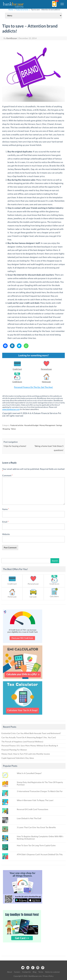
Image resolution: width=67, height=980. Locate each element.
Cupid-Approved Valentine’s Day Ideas (18, 758)
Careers (17, 972)
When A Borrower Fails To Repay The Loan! (35, 800)
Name (6, 509)
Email (5, 522)
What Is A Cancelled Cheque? (29, 773)
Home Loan (46, 382)
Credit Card (17, 369)
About (10, 972)
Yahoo (13, 429)
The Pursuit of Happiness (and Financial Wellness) (22, 742)
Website (6, 534)
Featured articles (22, 10)
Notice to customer (53, 972)
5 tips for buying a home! (15, 446)
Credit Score (17, 382)
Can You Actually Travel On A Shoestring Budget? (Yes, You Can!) (29, 737)
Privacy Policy (48, 976)
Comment (7, 475)
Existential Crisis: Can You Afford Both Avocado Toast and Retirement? (31, 733)
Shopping (6, 429)
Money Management (47, 425)
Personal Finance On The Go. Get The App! (33, 387)
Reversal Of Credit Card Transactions (33, 809)
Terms (41, 972)
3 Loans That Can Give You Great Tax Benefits (36, 827)
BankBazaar (12, 38)
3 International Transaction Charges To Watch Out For (40, 791)
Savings (59, 425)
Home (11, 10)
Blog (35, 972)
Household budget (31, 425)
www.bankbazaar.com (11, 409)
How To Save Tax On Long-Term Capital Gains (36, 845)
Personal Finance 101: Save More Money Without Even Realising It (30, 746)
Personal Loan (46, 369)
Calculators (54, 596)
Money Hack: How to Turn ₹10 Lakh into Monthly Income (26, 754)
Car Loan (33, 597)
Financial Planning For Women (14, 750)
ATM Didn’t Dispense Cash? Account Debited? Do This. (40, 854)
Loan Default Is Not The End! (29, 818)
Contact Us (26, 972)
